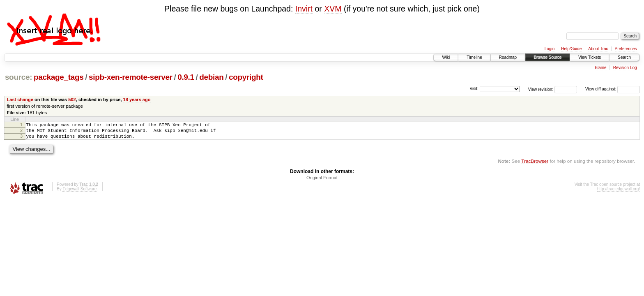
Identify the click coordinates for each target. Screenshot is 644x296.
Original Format (322, 181)
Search (624, 57)
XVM (333, 9)
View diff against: (613, 89)
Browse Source (547, 57)
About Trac (598, 49)
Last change (20, 99)
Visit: (474, 89)
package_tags (59, 77)
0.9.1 (186, 77)
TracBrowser (535, 165)
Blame (600, 68)
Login (550, 49)
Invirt (304, 9)
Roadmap (508, 57)
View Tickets (590, 57)
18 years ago (137, 99)
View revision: (541, 89)
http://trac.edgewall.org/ (619, 193)
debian (211, 77)
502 (72, 99)
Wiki (446, 57)
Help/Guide (571, 49)
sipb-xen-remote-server (131, 77)
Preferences (626, 49)
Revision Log (625, 68)
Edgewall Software (79, 193)
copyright (246, 77)
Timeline (474, 57)
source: (18, 77)
